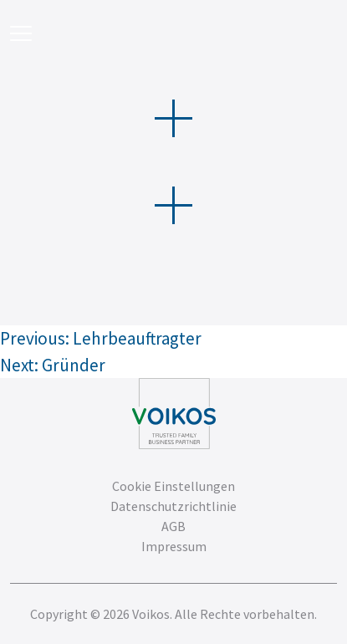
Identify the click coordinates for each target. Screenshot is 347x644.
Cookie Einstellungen (173, 486)
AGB (173, 526)
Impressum (174, 546)
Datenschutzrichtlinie (173, 506)
